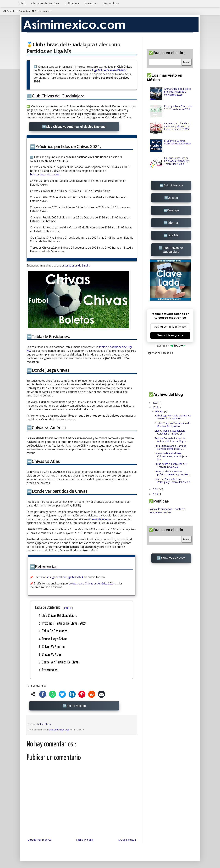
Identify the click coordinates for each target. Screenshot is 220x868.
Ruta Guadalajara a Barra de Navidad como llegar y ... (170, 447)
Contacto (180, 509)
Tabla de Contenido (54, 607)
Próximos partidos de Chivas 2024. (65, 623)
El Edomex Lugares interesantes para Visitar (178, 142)
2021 (156, 489)
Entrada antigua (127, 840)
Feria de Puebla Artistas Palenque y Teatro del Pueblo (172, 480)
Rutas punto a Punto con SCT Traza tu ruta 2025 (178, 108)
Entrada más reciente (39, 840)
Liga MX (173, 235)
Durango (173, 210)
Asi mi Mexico (76, 706)
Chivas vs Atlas (52, 654)
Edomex (173, 223)
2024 (156, 403)
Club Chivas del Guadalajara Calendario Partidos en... (170, 432)
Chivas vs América (54, 646)
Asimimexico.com (173, 558)
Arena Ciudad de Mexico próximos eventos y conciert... (173, 473)
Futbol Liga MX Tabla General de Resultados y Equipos (173, 417)
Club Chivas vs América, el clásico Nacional (76, 127)
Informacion (110, 3)
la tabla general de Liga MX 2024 (63, 577)
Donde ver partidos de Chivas (61, 662)
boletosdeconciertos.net (45, 174)
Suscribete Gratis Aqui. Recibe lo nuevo (28, 11)
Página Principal (85, 840)
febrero (160, 411)
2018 (156, 494)
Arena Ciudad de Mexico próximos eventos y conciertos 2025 (178, 92)
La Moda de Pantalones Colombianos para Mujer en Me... (172, 456)
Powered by (170, 346)
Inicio (23, 3)
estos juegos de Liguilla (76, 266)
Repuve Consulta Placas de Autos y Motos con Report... (172, 440)
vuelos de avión (99, 519)
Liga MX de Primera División (110, 70)
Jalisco (48, 724)
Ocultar (68, 608)
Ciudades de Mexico (46, 3)
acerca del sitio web (59, 730)
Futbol (40, 724)
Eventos (91, 3)
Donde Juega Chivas (55, 639)
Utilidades (72, 3)
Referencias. (50, 670)
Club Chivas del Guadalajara (59, 615)
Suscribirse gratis (170, 335)
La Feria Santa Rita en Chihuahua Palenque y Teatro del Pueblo (176, 161)
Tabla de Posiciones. (55, 631)
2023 (156, 407)
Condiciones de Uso (160, 512)
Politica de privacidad (160, 509)
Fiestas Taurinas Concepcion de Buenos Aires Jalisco (172, 425)
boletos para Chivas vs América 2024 (91, 584)
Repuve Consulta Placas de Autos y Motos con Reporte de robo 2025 (177, 126)
